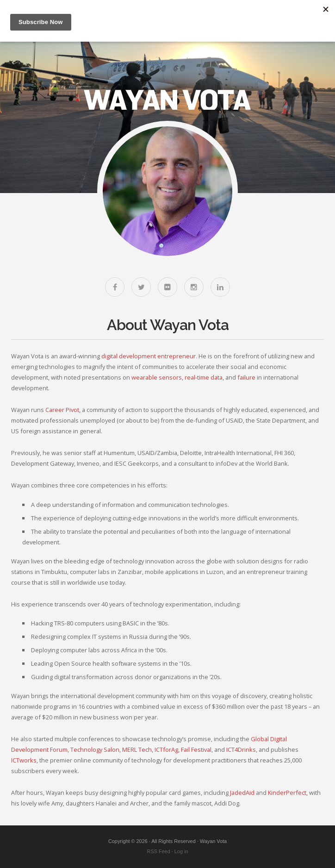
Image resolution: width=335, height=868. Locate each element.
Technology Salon (95, 749)
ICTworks (24, 760)
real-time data (204, 377)
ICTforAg (166, 749)
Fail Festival (196, 749)
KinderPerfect (287, 793)
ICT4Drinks (241, 749)
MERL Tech (137, 749)
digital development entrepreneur (149, 356)
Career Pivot (62, 410)
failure (246, 377)
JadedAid (242, 793)
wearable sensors (157, 377)
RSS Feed (159, 851)
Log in (181, 851)
